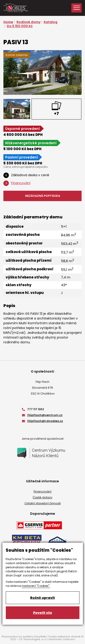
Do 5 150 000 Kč (20, 26)
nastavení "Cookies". (36, 586)
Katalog (51, 22)
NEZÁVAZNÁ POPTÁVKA (43, 196)
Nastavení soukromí (62, 639)
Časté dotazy (42, 497)
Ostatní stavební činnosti (43, 503)
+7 (56, 113)
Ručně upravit (42, 598)
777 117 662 (33, 409)
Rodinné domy (28, 22)
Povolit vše (43, 613)
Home (8, 22)
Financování (42, 492)
